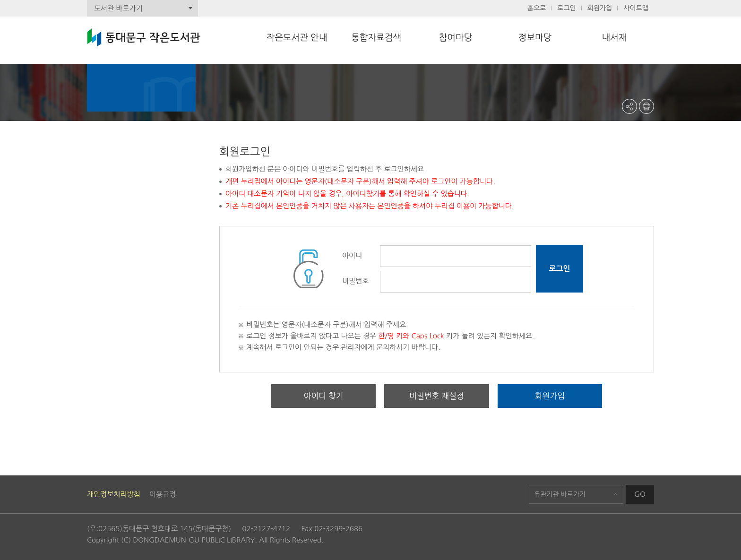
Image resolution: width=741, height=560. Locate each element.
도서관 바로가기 (118, 8)
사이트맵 (636, 8)
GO (640, 494)
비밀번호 (355, 281)
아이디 (352, 255)
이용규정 (163, 494)
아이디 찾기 (324, 396)
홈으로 (537, 8)
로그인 (566, 8)
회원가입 (600, 8)
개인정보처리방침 (114, 494)
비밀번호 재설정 (437, 396)
